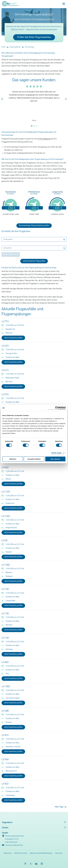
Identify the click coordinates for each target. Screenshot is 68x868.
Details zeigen (56, 453)
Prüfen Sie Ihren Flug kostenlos (34, 37)
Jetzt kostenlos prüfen (13, 338)
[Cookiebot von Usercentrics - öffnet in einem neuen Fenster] (57, 408)
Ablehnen (13, 459)
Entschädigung (44, 139)
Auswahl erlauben (34, 459)
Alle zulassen (55, 459)
